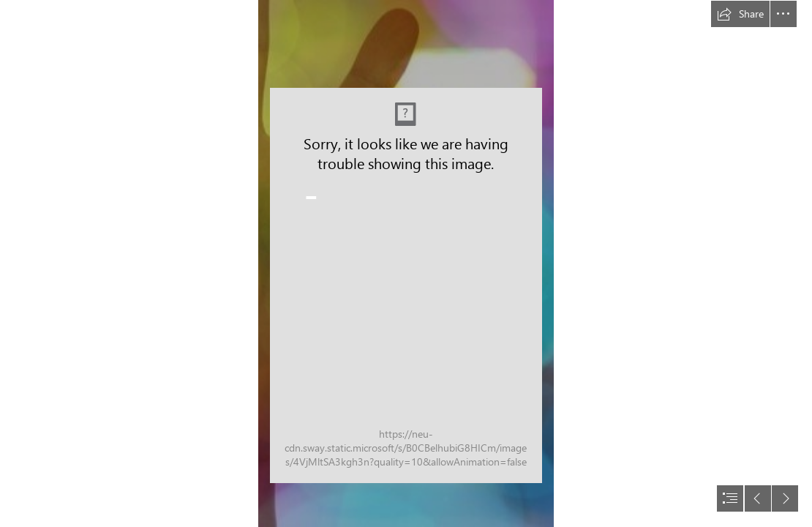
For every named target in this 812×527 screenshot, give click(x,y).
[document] (406, 263)
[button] (740, 14)
